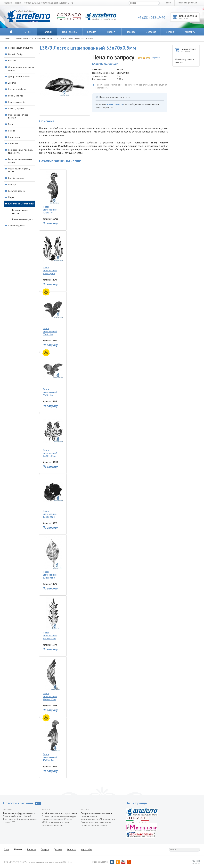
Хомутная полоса (16, 191)
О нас (28, 32)
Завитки (12, 83)
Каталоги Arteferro (17, 89)
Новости (112, 32)
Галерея (131, 32)
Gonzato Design (16, 54)
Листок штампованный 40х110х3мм (53, 740)
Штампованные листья (45, 38)
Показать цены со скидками (105, 63)
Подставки (13, 144)
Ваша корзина (189, 17)
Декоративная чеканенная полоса (21, 69)
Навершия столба (17, 102)
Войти (169, 3)
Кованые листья (16, 96)
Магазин (47, 32)
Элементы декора (17, 226)
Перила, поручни (16, 109)
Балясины (13, 61)
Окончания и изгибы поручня (18, 116)
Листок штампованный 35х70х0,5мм (76, 38)
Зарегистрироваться (187, 3)
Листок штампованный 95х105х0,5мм (53, 436)
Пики (10, 124)
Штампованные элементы (21, 204)
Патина (12, 131)
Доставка (151, 32)
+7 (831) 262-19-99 (152, 18)
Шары (11, 197)
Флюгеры (13, 185)
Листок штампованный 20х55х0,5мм (53, 558)
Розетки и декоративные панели (20, 161)
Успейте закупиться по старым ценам (59, 813)
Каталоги (92, 32)
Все (38, 803)
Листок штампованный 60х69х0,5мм (53, 254)
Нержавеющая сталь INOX (20, 48)
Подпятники (14, 137)
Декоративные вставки (19, 76)
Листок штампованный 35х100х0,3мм (53, 679)
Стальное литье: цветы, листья (19, 170)
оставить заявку (115, 104)
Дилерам (171, 32)
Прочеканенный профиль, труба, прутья (20, 151)
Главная (8, 38)
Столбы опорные (16, 178)
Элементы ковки (23, 38)
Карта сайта (86, 849)
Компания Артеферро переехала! (19, 813)
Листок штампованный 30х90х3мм (53, 193)
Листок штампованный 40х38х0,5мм (53, 497)
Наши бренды (70, 32)
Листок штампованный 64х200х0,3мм (53, 619)
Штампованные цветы (23, 219)
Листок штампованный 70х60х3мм (53, 314)
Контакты (190, 32)
